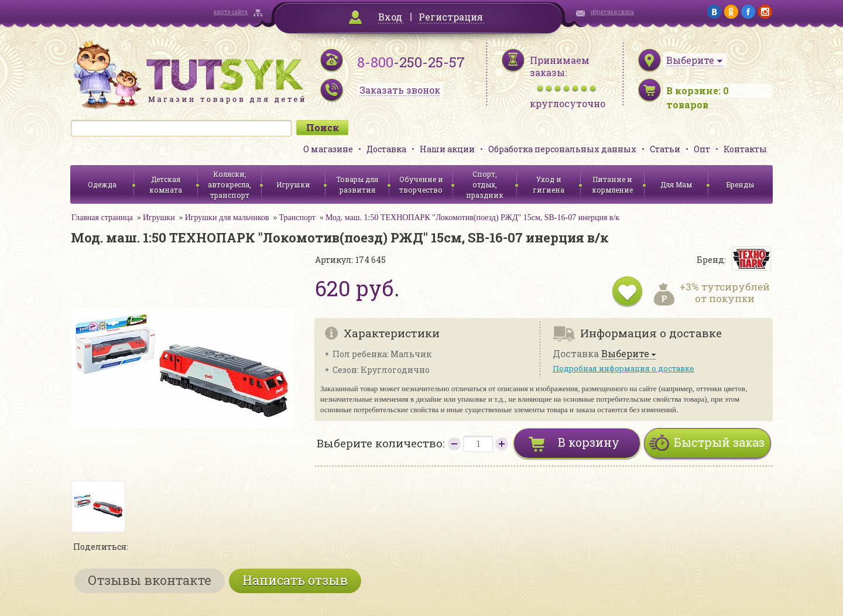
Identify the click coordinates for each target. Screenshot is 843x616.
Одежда (102, 184)
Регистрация (451, 17)
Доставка (386, 149)
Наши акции (447, 149)
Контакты (745, 149)
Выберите (625, 354)
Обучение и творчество (421, 184)
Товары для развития (357, 184)
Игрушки (293, 184)
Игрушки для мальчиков (227, 218)
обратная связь (612, 12)
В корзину (589, 442)
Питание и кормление (612, 184)
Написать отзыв (295, 580)
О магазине (328, 149)
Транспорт (297, 218)
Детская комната (166, 184)
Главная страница (102, 218)
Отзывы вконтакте (150, 580)
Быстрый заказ (719, 442)
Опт (702, 149)
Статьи (665, 149)
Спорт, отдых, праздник (485, 184)
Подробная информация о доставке (623, 368)
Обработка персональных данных (562, 149)
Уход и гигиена (549, 184)
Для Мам (676, 184)
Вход (390, 17)
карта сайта (231, 12)
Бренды (740, 184)
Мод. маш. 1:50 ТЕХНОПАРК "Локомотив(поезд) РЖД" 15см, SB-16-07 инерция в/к (472, 218)
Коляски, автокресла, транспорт (229, 184)
